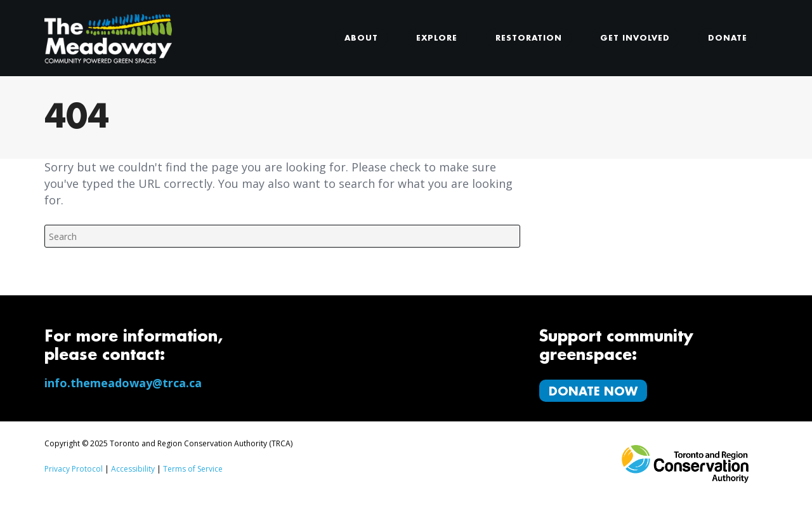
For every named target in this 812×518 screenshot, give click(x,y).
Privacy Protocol (74, 469)
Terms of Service (193, 469)
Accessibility (133, 469)
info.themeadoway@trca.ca (123, 383)
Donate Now (593, 392)
